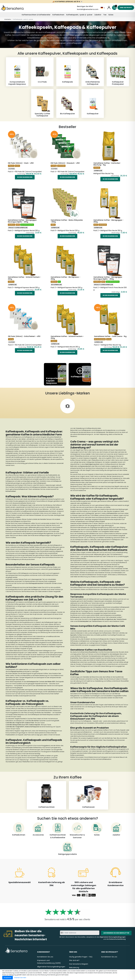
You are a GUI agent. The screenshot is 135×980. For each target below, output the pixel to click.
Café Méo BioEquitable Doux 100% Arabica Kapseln (23, 725)
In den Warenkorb (25, 177)
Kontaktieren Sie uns (45, 957)
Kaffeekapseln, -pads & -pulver (79, 15)
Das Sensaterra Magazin (79, 964)
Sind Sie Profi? (126, 8)
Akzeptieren (8, 978)
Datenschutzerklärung (117, 939)
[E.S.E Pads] (42, 72)
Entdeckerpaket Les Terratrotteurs (90, 621)
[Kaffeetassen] (89, 795)
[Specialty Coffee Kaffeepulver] (42, 103)
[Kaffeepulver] (93, 103)
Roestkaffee (93, 652)
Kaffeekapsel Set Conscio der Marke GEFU (41, 682)
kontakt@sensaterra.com (88, 9)
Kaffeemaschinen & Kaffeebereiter (36, 15)
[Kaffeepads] (67, 72)
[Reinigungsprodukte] (67, 849)
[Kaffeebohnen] (19, 829)
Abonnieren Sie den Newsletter (116, 933)
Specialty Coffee (76, 635)
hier (55, 583)
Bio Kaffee (35, 721)
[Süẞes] (97, 829)
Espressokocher (86, 466)
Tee (105, 15)
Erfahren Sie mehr (20, 978)
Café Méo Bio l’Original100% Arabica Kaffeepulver (22, 727)
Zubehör (98, 15)
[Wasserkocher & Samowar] (77, 831)
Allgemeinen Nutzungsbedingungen (113, 937)
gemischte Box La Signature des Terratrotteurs (110, 619)
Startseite (8, 19)
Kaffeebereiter (75, 480)
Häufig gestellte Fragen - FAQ (81, 957)
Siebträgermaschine (92, 464)
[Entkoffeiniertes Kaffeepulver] (93, 72)
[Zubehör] (116, 829)
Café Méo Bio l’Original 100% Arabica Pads (20, 723)
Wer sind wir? (74, 960)
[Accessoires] (38, 829)
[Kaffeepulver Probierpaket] (118, 72)
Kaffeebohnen (58, 15)
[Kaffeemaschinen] (46, 795)
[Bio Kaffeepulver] (67, 103)
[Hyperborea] (67, 406)
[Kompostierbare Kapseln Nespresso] (17, 72)
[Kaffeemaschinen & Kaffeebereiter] (58, 831)
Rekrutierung (74, 968)
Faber (35, 587)
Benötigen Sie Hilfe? (85, 6)
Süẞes (111, 15)
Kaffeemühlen (11, 491)
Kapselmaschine (17, 671)
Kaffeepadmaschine (36, 583)
